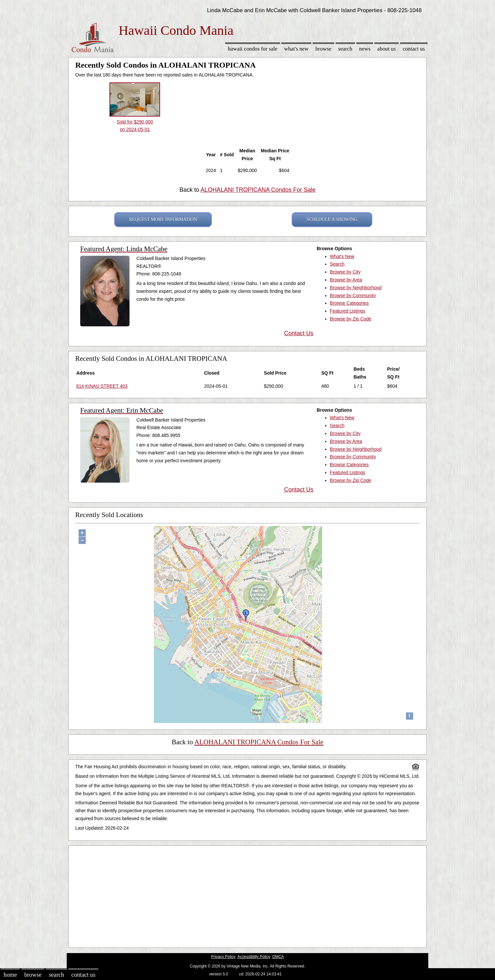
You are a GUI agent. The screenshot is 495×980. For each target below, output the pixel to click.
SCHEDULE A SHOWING (332, 219)
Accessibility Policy (254, 957)
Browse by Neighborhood (356, 288)
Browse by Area (346, 280)
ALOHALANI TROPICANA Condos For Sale (258, 190)
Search (345, 49)
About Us (387, 49)
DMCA (278, 957)
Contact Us (414, 49)
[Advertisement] (247, 895)
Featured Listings (348, 311)
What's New (296, 49)
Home (10, 975)
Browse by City (345, 272)
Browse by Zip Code (351, 319)
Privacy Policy (223, 957)
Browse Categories (349, 303)
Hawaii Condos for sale (253, 49)
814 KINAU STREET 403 (102, 386)
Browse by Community (353, 295)
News (365, 49)
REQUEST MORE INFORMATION (163, 219)
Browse (323, 49)
